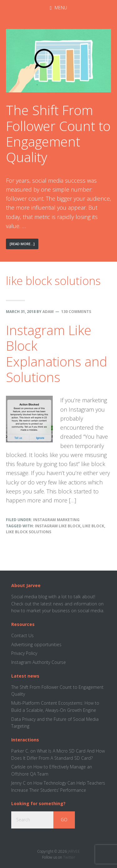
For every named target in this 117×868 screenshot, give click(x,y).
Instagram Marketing (56, 520)
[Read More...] (24, 245)
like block (93, 526)
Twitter (69, 857)
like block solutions (29, 532)
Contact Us (22, 635)
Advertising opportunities (36, 644)
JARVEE (74, 851)
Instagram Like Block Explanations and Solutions (57, 353)
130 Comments (76, 312)
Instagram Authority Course (39, 662)
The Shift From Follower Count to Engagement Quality (58, 133)
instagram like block (58, 526)
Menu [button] (61, 8)
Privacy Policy (24, 653)
